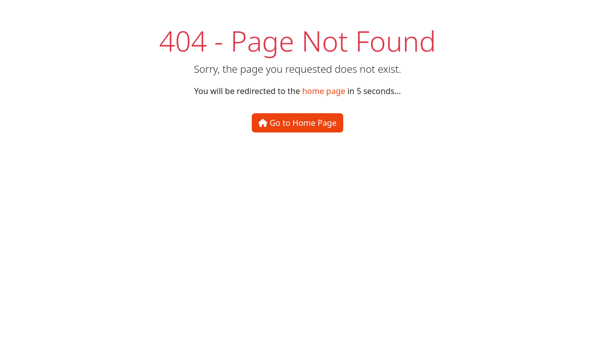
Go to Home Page (297, 123)
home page (324, 91)
